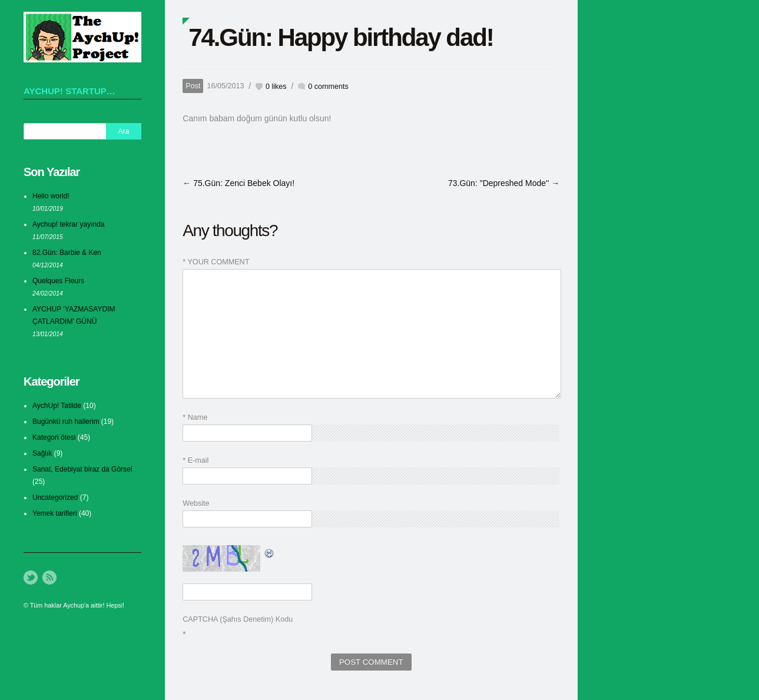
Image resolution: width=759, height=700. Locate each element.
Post (193, 86)
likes (276, 87)
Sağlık (42, 453)
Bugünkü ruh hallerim (66, 422)
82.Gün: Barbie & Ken (67, 253)
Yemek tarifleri (55, 513)
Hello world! (51, 196)
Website (196, 503)
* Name (195, 417)
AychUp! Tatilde (57, 406)
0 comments (328, 87)
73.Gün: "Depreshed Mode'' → (504, 183)
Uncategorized (55, 497)
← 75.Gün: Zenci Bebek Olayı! (238, 183)
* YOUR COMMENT (216, 262)
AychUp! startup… (69, 91)
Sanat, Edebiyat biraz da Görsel (82, 469)
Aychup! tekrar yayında (69, 224)
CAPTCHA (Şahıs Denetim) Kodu (238, 619)
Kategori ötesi (54, 437)
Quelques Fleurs (58, 281)
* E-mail (195, 460)
